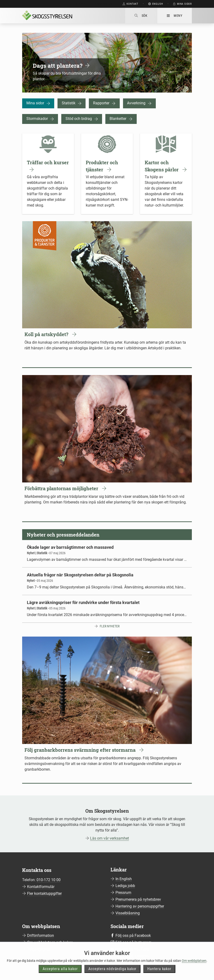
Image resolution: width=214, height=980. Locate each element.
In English (124, 879)
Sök (141, 16)
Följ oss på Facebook (133, 936)
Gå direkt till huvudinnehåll (94, 4)
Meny (175, 16)
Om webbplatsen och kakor (50, 942)
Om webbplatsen (194, 969)
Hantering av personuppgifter (140, 906)
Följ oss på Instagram (134, 942)
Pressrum (123, 893)
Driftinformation (41, 936)
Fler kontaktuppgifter (44, 893)
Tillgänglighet (39, 949)
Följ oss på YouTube (132, 949)
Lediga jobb (125, 886)
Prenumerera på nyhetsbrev (138, 899)
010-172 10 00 (49, 880)
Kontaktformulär (41, 887)
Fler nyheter (110, 626)
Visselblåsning (128, 913)
